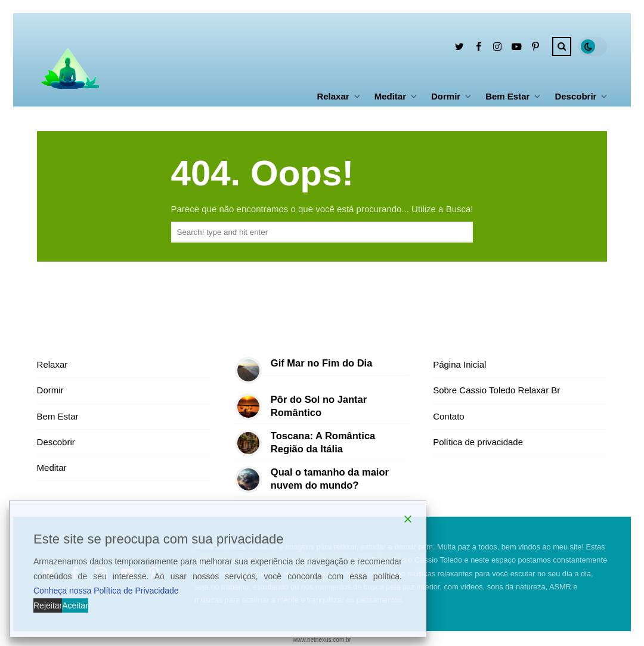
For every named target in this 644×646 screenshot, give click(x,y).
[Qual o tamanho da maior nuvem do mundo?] (248, 479)
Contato (449, 416)
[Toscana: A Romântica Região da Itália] (248, 443)
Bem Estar (507, 96)
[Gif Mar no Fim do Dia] (248, 370)
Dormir (446, 96)
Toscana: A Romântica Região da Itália (323, 442)
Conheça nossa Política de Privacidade (106, 591)
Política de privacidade (478, 442)
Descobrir (575, 96)
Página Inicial (459, 364)
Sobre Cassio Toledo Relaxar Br (496, 390)
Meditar (390, 96)
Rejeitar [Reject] (48, 605)
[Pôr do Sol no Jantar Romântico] (248, 407)
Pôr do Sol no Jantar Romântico (319, 406)
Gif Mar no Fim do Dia (322, 363)
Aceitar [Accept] (75, 605)
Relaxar (333, 96)
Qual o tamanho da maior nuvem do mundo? (330, 478)
